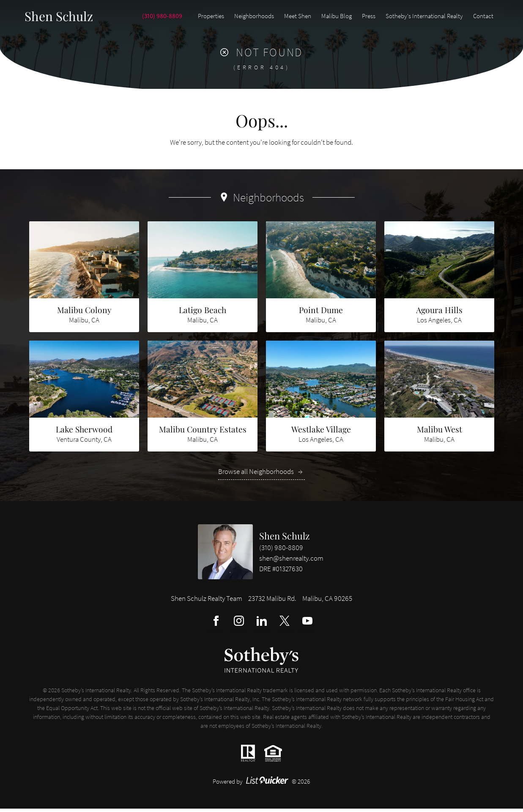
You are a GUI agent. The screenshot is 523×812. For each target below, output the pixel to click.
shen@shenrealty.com (291, 562)
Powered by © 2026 (261, 785)
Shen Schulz (284, 539)
